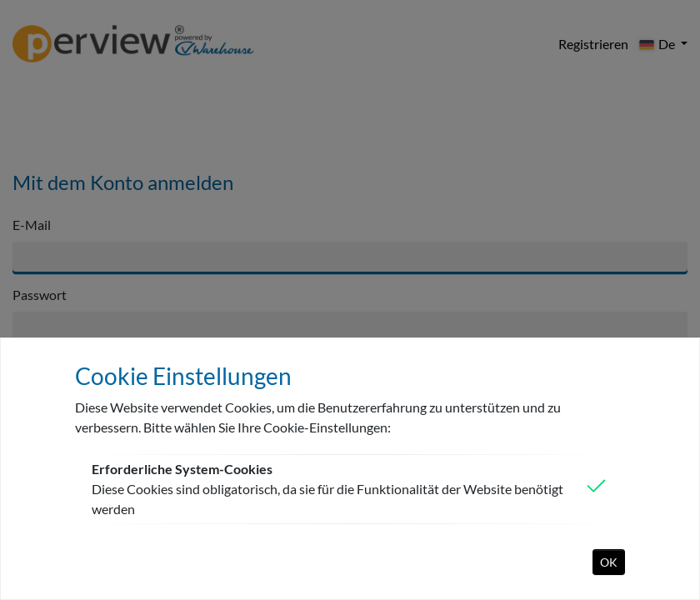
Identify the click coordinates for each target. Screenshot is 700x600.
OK (609, 562)
